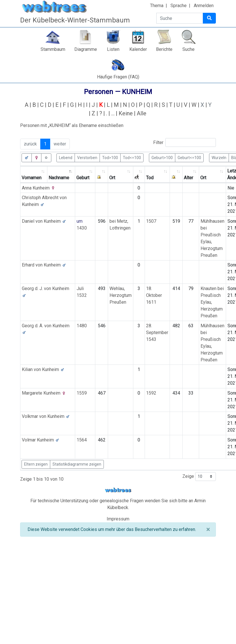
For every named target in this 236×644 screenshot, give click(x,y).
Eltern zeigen (36, 464)
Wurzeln (219, 157)
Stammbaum (53, 49)
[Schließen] (208, 530)
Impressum (118, 519)
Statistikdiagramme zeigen (77, 464)
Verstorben (87, 157)
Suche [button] (188, 49)
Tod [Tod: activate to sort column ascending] (150, 178)
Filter (185, 142)
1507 (151, 221)
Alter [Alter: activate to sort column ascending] (188, 178)
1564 (82, 440)
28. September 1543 (157, 333)
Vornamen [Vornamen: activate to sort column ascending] (31, 178)
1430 (82, 228)
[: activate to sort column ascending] (102, 175)
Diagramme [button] (86, 49)
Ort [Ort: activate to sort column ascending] (112, 178)
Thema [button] (157, 6)
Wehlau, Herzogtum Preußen (121, 295)
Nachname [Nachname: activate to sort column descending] (59, 178)
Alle (142, 113)
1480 (82, 326)
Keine (126, 113)
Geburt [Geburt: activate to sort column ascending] (83, 178)
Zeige (199, 477)
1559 (82, 393)
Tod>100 (110, 157)
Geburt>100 (162, 157)
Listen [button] (113, 49)
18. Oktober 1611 (154, 295)
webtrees (118, 490)
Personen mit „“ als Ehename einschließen (72, 125)
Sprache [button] (179, 6)
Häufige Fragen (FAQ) (118, 77)
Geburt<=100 (189, 157)
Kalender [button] (138, 49)
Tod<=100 (132, 157)
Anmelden (204, 6)
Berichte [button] (164, 49)
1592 (151, 393)
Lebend (66, 157)
